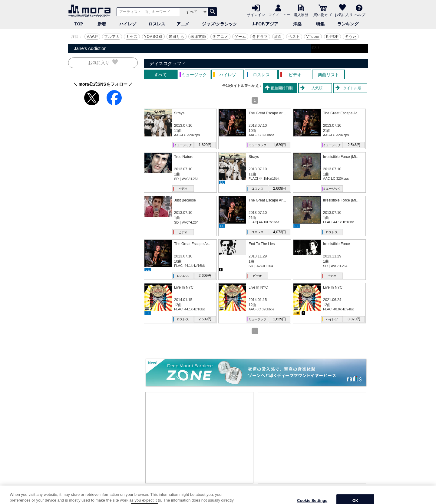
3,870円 (354, 319)
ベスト (294, 37)
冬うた (351, 37)
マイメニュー (279, 15)
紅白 (278, 37)
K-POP (332, 37)
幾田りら (177, 37)
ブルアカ (112, 37)
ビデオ (183, 189)
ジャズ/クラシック (220, 24)
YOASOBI (153, 37)
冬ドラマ (260, 37)
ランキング (348, 24)
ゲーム (240, 37)
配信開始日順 (282, 88)
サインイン (256, 15)
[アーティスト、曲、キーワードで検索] (147, 12)
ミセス (132, 37)
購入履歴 (301, 15)
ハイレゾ (128, 24)
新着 (102, 24)
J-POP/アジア (265, 24)
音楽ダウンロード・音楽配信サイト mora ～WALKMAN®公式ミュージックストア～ (91, 11)
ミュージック (183, 145)
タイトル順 (352, 88)
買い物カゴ (322, 15)
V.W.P (92, 37)
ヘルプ (360, 15)
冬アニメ (220, 37)
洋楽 (297, 24)
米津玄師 (198, 37)
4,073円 (279, 232)
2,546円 (354, 145)
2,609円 (279, 188)
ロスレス (157, 24)
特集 (320, 24)
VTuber (313, 37)
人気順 (317, 88)
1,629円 (205, 145)
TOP (79, 24)
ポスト (315, 47)
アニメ (183, 24)
